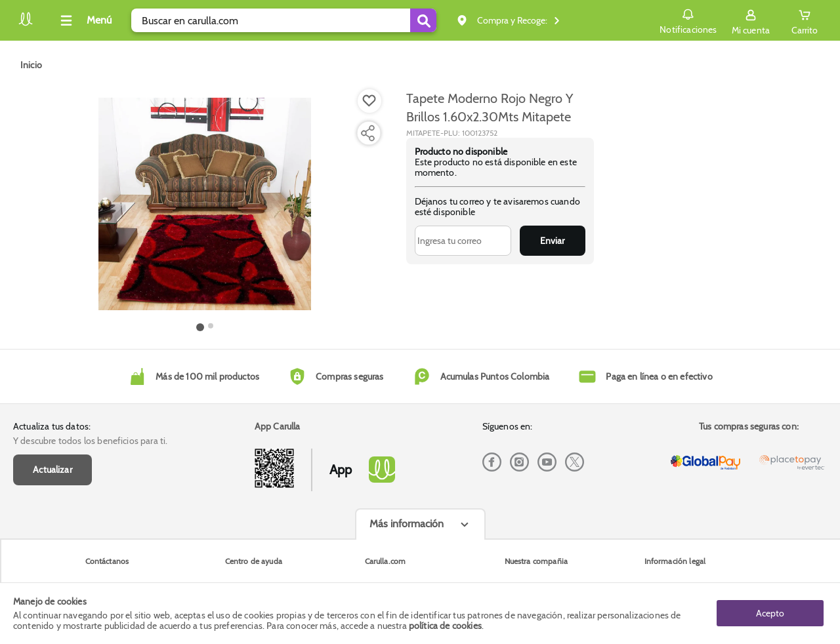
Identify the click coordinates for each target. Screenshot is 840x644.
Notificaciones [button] (688, 20)
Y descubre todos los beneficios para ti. (90, 441)
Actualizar (52, 470)
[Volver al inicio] (26, 24)
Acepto (770, 613)
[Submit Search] (423, 20)
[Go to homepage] (31, 65)
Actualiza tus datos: (52, 426)
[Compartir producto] (367, 133)
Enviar (552, 241)
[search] (284, 20)
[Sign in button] (751, 20)
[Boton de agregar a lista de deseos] (369, 101)
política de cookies (445, 626)
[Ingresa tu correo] (463, 241)
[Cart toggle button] (805, 20)
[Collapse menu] (84, 20)
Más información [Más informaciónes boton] (407, 524)
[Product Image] (205, 204)
